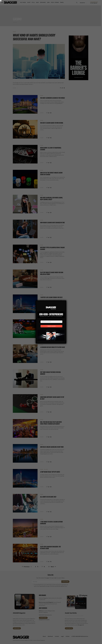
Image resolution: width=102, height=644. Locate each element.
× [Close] (1, 1)
